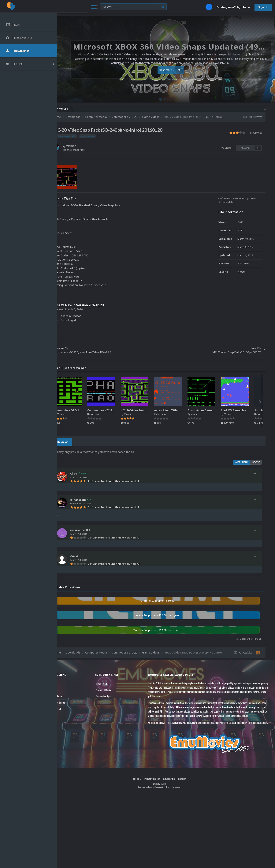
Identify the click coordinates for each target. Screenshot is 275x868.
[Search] (103, 7)
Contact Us (69, 711)
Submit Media (112, 687)
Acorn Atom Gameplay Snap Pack (223, 410)
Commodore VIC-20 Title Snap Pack (124, 410)
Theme (143, 790)
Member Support (71, 705)
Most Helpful (242, 462)
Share (227, 148)
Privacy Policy (158, 790)
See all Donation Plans (248, 639)
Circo (86, 473)
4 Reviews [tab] (74, 442)
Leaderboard (69, 699)
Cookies (189, 790)
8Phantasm (91, 500)
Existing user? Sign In (233, 7)
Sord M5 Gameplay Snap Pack (254, 410)
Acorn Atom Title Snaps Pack (187, 410)
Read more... (165, 70)
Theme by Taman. (179, 798)
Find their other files (86, 150)
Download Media (113, 693)
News (66, 687)
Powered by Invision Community (158, 798)
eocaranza (90, 530)
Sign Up (263, 7)
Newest (256, 462)
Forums (67, 693)
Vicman (84, 146)
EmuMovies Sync (113, 699)
